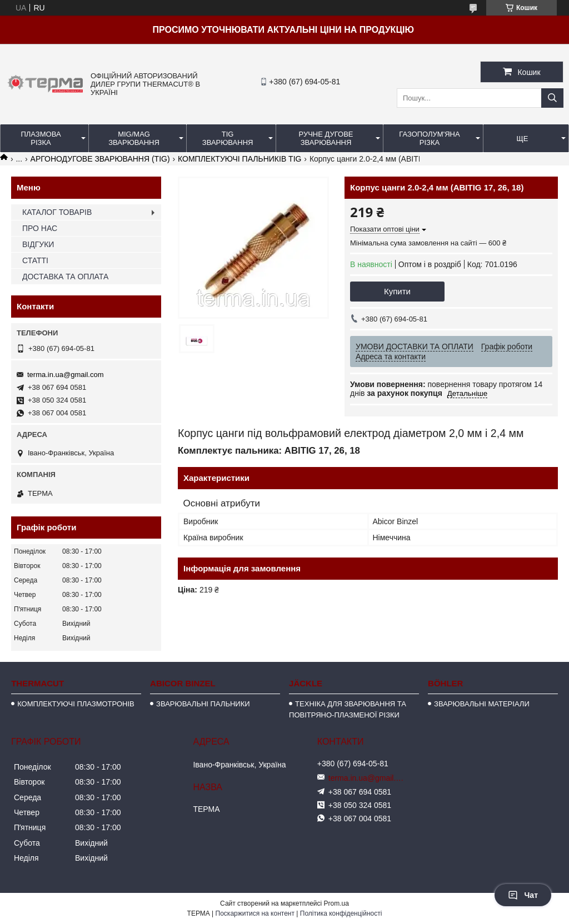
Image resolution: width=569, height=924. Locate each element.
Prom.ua (336, 903)
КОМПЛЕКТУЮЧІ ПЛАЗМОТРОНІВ (76, 704)
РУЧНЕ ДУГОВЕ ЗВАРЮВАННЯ (326, 138)
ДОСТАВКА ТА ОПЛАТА (65, 277)
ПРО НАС (40, 228)
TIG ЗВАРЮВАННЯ (228, 138)
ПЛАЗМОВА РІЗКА (41, 138)
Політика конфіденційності (341, 913)
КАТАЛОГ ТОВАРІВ (57, 212)
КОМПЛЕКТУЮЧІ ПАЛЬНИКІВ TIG (239, 159)
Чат (523, 895)
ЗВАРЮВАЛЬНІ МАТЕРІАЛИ (482, 704)
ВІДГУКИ (38, 244)
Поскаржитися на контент (255, 913)
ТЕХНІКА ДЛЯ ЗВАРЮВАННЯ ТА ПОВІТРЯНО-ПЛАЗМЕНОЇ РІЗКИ (348, 709)
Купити (397, 291)
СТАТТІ (35, 260)
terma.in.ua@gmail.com (65, 375)
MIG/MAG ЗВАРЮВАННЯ (134, 138)
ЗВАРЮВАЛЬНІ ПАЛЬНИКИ (203, 704)
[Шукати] (552, 98)
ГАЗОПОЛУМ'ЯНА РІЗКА (429, 138)
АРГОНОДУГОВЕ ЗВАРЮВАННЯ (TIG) (100, 159)
